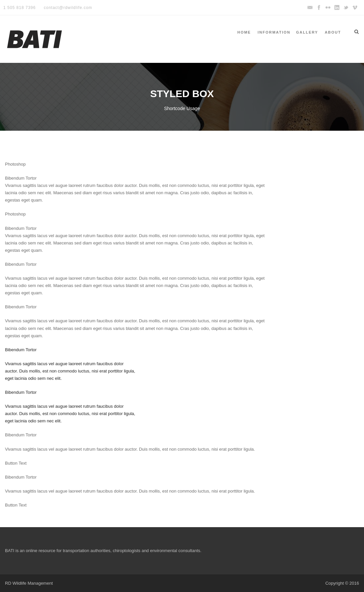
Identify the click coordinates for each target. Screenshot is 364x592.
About (333, 32)
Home (244, 32)
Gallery (307, 32)
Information (274, 32)
